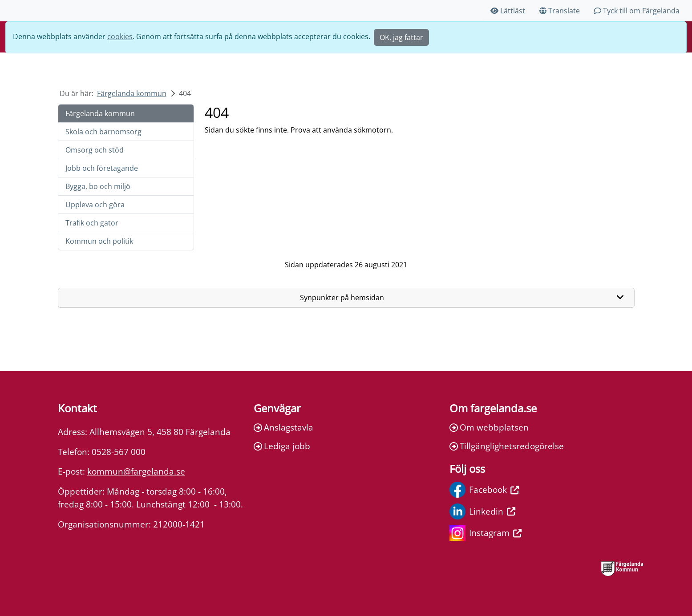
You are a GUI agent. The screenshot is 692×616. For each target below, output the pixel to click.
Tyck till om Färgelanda (637, 11)
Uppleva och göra (95, 205)
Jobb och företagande (102, 168)
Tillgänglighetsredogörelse (507, 446)
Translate (560, 11)
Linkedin (482, 511)
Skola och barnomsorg (103, 132)
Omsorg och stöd (95, 150)
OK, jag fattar (401, 37)
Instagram (486, 533)
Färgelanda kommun (132, 93)
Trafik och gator (92, 223)
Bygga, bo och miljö (98, 186)
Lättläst (508, 11)
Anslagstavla (283, 427)
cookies (120, 36)
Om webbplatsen (489, 427)
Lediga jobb (282, 446)
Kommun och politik (99, 241)
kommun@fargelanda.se (136, 471)
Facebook (484, 490)
